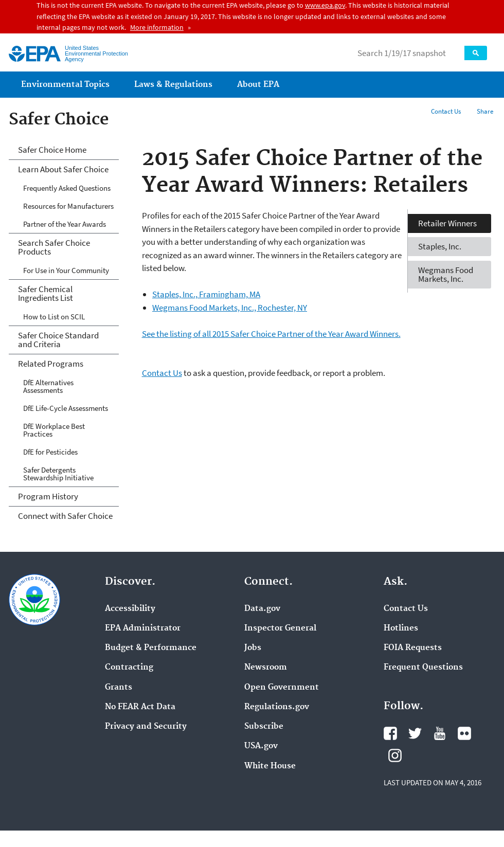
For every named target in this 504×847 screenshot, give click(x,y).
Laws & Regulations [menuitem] (173, 85)
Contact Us (446, 111)
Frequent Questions (423, 668)
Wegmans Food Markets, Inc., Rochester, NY (230, 308)
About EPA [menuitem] (258, 85)
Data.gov (262, 609)
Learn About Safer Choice (63, 169)
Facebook (390, 733)
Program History (48, 496)
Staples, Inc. (440, 246)
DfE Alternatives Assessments (48, 386)
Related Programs (51, 364)
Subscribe (264, 727)
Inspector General (280, 628)
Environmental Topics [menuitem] (65, 85)
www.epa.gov (325, 5)
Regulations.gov (277, 707)
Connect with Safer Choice (65, 516)
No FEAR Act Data (140, 707)
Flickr (464, 733)
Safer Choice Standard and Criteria (58, 340)
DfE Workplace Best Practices (54, 430)
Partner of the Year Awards (65, 224)
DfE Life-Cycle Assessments (66, 408)
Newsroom (266, 668)
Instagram (395, 755)
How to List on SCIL (54, 317)
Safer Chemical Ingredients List (46, 293)
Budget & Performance (151, 648)
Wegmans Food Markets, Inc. (446, 274)
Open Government (282, 688)
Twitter (415, 733)
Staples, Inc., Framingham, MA (206, 294)
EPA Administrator (143, 628)
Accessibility (130, 609)
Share (485, 111)
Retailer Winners (447, 223)
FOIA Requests (413, 648)
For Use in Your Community (66, 270)
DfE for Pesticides (50, 452)
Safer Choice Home (52, 150)
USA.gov (261, 746)
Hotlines (401, 628)
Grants (119, 688)
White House (270, 766)
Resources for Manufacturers (68, 206)
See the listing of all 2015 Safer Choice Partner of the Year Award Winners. (271, 334)
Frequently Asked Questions (67, 188)
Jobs (253, 648)
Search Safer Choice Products (54, 247)
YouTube (440, 733)
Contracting (129, 668)
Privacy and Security (146, 727)
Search (476, 53)
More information (157, 27)
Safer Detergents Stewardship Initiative (58, 474)
